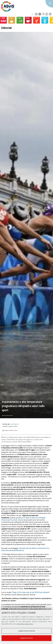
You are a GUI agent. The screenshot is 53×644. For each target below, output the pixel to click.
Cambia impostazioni (27, 631)
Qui (3, 621)
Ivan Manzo (14, 424)
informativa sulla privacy (25, 624)
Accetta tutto (27, 638)
